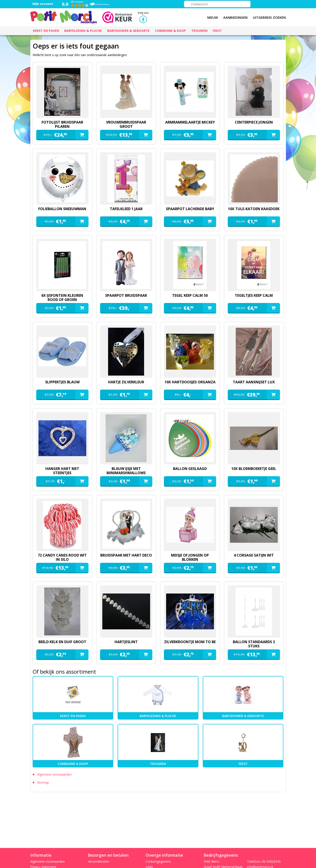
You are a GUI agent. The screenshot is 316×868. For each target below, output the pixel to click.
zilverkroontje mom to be (190, 642)
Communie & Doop (73, 764)
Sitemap (43, 782)
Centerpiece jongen (254, 122)
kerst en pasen (73, 716)
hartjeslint (126, 642)
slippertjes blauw (62, 382)
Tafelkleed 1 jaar (126, 209)
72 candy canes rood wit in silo (62, 557)
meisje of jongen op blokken (190, 557)
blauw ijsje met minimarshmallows (126, 471)
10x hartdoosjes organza (190, 382)
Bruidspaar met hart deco (126, 555)
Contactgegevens (158, 861)
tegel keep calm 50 (190, 295)
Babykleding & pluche (158, 716)
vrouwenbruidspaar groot (126, 124)
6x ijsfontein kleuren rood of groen (62, 298)
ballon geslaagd (190, 469)
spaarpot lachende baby (190, 209)
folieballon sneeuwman (62, 209)
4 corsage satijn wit (254, 555)
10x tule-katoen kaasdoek (254, 209)
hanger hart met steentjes (62, 471)
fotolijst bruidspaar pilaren (62, 124)
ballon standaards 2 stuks (254, 644)
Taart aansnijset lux (254, 382)
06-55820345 (271, 861)
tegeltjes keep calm (254, 295)
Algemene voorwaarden (54, 774)
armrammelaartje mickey (190, 122)
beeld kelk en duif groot (62, 642)
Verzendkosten (99, 861)
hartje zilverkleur (126, 382)
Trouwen (158, 764)
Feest (243, 764)
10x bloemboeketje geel (254, 469)
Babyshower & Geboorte (243, 716)
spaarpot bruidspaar (126, 295)
